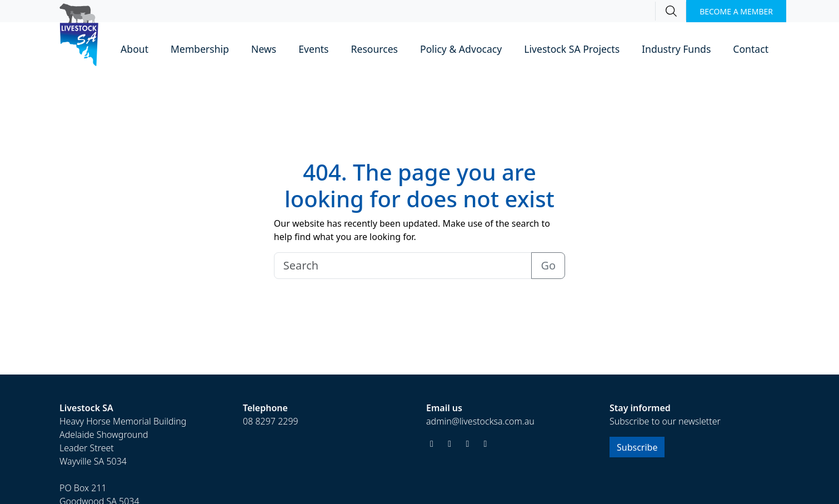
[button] (134, 50)
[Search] (671, 11)
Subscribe (637, 447)
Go (548, 265)
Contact (751, 49)
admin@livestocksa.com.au (480, 421)
